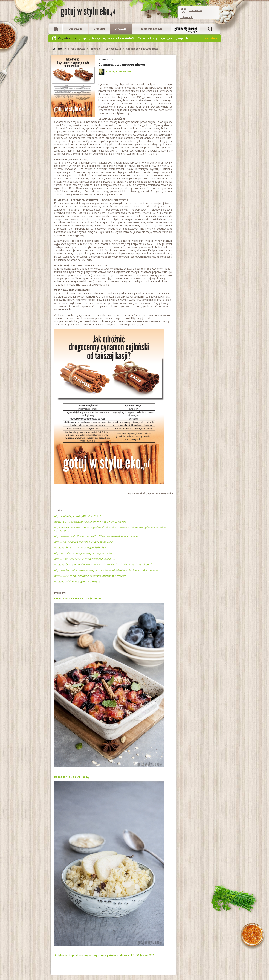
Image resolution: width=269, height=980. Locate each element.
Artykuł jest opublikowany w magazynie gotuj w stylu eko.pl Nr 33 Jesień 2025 (104, 955)
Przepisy (99, 28)
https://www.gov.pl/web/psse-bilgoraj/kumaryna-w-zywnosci (90, 576)
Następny (54, 38)
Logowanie (196, 10)
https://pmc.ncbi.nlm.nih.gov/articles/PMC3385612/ (85, 559)
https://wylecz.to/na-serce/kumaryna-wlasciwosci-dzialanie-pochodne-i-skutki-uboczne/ (106, 570)
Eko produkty (113, 49)
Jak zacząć (76, 28)
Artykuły (121, 28)
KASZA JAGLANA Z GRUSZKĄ (71, 777)
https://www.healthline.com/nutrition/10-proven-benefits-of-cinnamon (96, 536)
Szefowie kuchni (151, 28)
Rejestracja (187, 17)
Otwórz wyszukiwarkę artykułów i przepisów (210, 29)
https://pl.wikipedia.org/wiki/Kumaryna (77, 581)
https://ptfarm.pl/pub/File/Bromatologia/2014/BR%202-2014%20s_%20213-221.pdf (103, 564)
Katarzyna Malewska (115, 71)
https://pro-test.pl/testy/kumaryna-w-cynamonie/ (83, 553)
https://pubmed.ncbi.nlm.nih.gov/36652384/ (80, 547)
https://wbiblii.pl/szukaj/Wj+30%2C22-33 (78, 516)
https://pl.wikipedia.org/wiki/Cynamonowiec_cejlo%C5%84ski (90, 522)
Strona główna (77, 49)
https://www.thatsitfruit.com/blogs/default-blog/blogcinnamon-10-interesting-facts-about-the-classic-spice (110, 529)
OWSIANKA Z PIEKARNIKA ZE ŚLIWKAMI (78, 598)
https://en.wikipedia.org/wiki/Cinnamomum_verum (84, 542)
